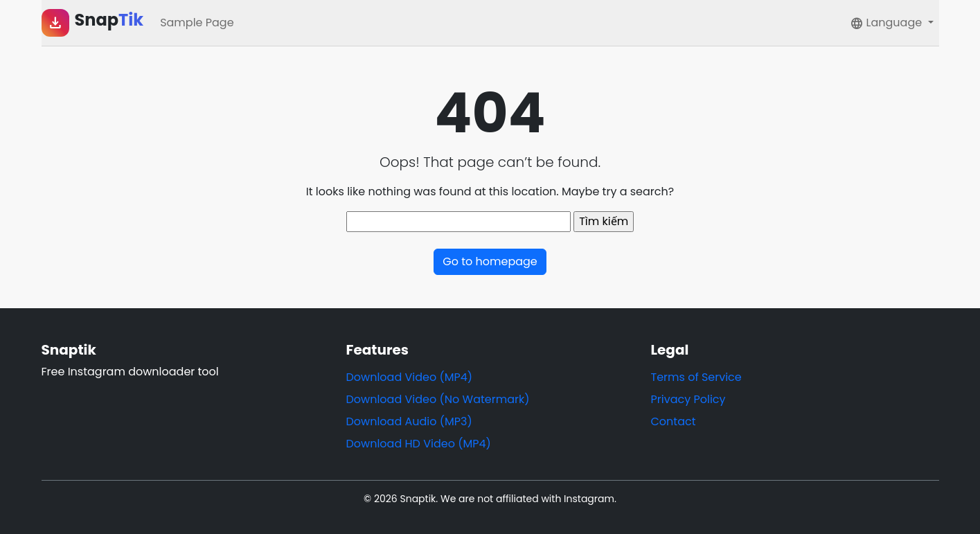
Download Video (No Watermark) (438, 399)
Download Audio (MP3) (409, 421)
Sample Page (197, 23)
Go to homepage (490, 261)
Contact (674, 421)
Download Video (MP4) (410, 377)
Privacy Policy (688, 399)
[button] (891, 23)
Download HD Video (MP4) (419, 444)
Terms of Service (696, 377)
